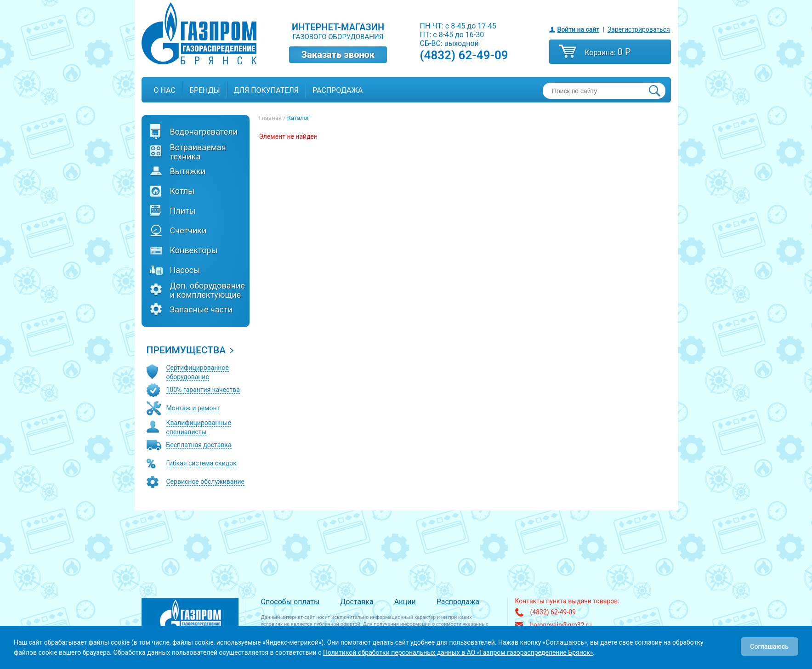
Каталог (298, 118)
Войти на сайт (579, 29)
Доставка (357, 602)
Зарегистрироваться (639, 29)
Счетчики (188, 231)
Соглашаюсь (769, 646)
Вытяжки (188, 171)
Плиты (183, 211)
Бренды (205, 90)
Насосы (185, 270)
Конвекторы (194, 250)
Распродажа (338, 90)
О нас (165, 90)
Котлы (182, 191)
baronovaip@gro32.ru (561, 625)
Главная (270, 118)
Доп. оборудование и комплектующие (207, 290)
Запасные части (202, 310)
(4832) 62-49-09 (464, 55)
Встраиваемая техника (198, 152)
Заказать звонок (338, 55)
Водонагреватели (204, 132)
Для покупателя (266, 90)
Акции (405, 602)
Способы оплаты (290, 602)
